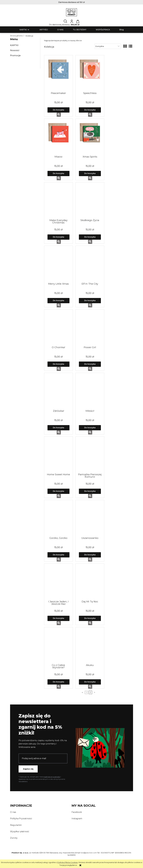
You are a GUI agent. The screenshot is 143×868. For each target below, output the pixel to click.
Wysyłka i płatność (20, 832)
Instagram (77, 819)
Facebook (77, 812)
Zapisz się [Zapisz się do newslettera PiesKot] (28, 769)
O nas (13, 812)
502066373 (105, 853)
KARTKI (14, 45)
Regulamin (16, 825)
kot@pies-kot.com (89, 853)
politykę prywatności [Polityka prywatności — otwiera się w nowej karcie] (52, 777)
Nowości (15, 50)
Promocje (15, 55)
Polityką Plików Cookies (68, 862)
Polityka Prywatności (21, 819)
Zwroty (14, 838)
